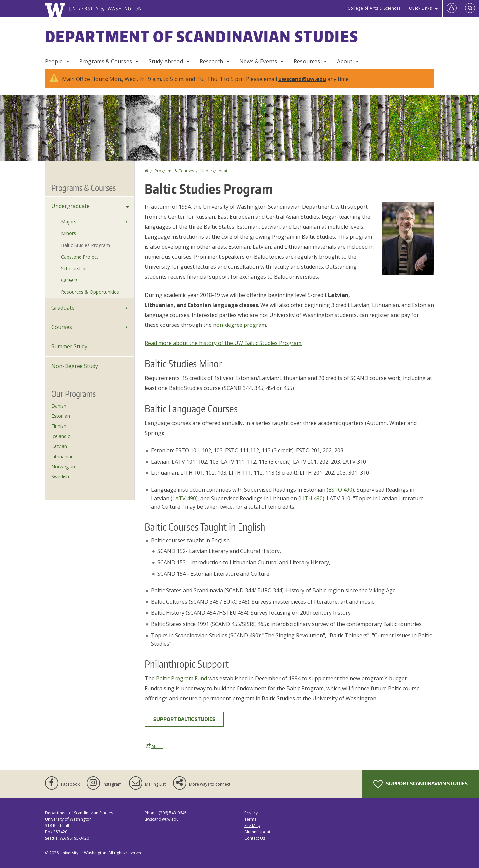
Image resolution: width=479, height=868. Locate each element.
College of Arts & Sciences (374, 8)
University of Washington (83, 853)
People (54, 61)
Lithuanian (62, 456)
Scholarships (74, 268)
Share (154, 746)
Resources (307, 61)
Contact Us (255, 838)
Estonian (61, 416)
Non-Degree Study (75, 366)
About (345, 61)
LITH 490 (311, 498)
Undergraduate (215, 171)
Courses (62, 327)
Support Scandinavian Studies (420, 784)
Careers (69, 280)
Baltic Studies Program (85, 245)
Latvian (59, 446)
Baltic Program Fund (181, 678)
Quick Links (421, 8)
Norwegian (63, 466)
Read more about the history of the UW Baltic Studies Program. (224, 343)
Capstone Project (80, 257)
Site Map (252, 826)
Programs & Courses (106, 61)
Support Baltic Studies (184, 719)
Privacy (251, 813)
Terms (250, 819)
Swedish (60, 476)
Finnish (59, 426)
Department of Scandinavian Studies (202, 36)
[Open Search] (470, 8)
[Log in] (452, 8)
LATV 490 (184, 498)
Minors (68, 233)
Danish (59, 406)
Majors (69, 221)
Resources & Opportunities (90, 292)
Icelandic (61, 436)
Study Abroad (166, 61)
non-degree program (239, 325)
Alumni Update (259, 832)
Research (211, 61)
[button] (408, 238)
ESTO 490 (340, 490)
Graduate (63, 308)
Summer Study (69, 346)
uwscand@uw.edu (302, 79)
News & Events (258, 61)
